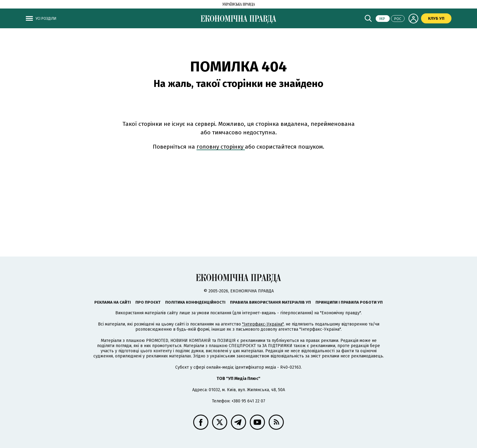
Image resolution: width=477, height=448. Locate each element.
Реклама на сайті (113, 302)
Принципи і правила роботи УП (349, 302)
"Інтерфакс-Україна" (263, 324)
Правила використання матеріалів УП (270, 302)
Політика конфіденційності (195, 302)
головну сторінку (221, 147)
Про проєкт (148, 302)
